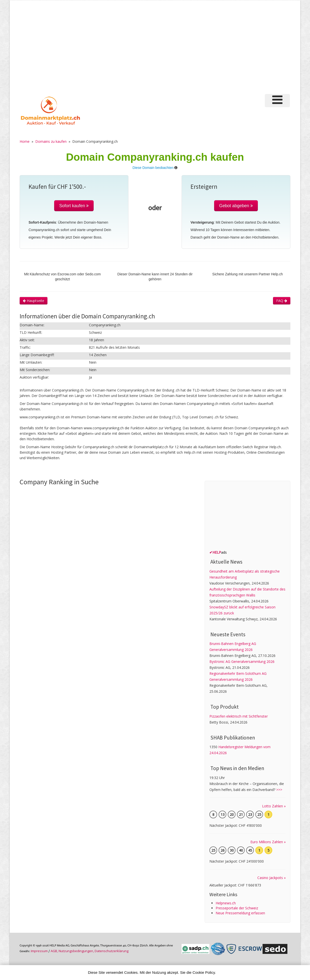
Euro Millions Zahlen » (268, 842)
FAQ (282, 301)
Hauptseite (34, 301)
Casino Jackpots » (271, 878)
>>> (279, 790)
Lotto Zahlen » (274, 806)
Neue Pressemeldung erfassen (240, 913)
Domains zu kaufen (51, 141)
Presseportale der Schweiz (237, 908)
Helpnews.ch (226, 903)
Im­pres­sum (39, 951)
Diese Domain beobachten (153, 168)
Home (25, 141)
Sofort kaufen (74, 206)
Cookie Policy (204, 972)
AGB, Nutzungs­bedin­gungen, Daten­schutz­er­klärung (90, 951)
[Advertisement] (155, 49)
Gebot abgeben (236, 206)
